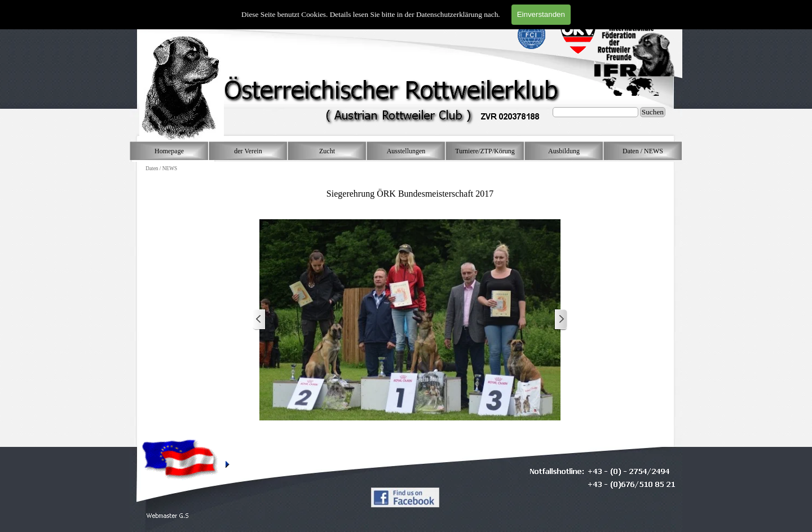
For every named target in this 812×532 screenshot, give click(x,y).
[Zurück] (259, 320)
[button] (168, 516)
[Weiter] (561, 320)
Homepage (169, 151)
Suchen (653, 112)
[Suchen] (595, 112)
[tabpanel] (410, 188)
